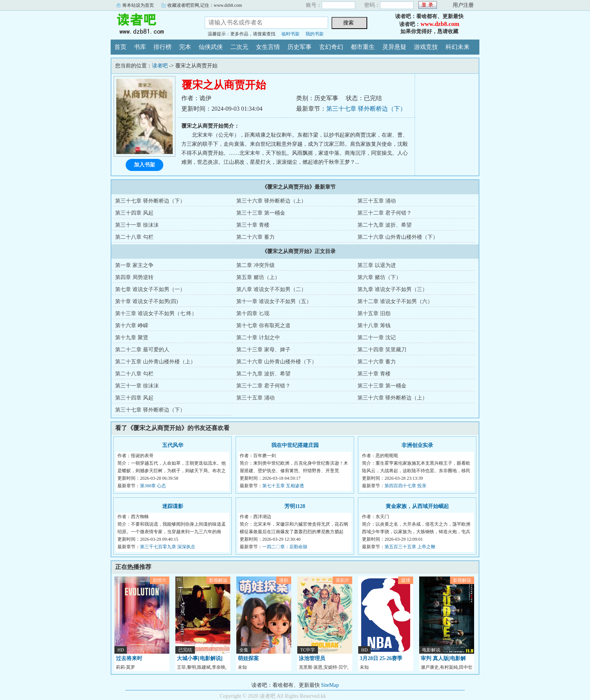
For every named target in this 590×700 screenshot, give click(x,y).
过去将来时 (129, 658)
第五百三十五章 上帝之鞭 (410, 547)
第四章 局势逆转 (134, 277)
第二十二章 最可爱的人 (142, 350)
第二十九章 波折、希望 (385, 225)
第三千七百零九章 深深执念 (168, 547)
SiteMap (330, 685)
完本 (185, 47)
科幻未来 (458, 47)
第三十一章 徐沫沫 (137, 225)
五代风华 (173, 445)
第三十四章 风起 (134, 213)
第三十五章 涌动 (377, 201)
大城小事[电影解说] (200, 658)
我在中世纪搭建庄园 (295, 445)
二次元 (239, 47)
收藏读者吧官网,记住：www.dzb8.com (205, 5)
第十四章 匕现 (253, 313)
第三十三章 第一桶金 (261, 213)
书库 (140, 47)
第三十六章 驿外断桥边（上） (271, 201)
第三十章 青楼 (253, 225)
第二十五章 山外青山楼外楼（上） (155, 362)
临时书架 (290, 34)
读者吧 (152, 24)
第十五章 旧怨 (374, 313)
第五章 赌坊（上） (258, 277)
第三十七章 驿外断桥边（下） (366, 109)
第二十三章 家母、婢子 (263, 350)
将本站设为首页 (138, 5)
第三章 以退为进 (377, 265)
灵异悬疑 (394, 47)
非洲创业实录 (417, 445)
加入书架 (144, 165)
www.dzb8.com (440, 24)
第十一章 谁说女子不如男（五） (274, 301)
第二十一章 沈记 (377, 338)
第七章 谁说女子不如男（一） (150, 289)
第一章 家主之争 (134, 265)
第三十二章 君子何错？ (385, 213)
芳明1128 (295, 506)
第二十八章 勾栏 (134, 237)
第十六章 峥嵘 (132, 326)
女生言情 (268, 47)
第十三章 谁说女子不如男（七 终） (156, 313)
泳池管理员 (312, 658)
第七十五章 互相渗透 (283, 486)
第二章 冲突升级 (255, 265)
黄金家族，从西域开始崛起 (417, 506)
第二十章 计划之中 (258, 338)
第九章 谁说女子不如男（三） (392, 289)
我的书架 (315, 34)
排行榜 (163, 47)
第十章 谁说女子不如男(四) (147, 301)
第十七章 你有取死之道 (263, 326)
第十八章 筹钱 (374, 326)
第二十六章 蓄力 (255, 237)
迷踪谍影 (173, 506)
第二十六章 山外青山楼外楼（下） (398, 237)
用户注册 (463, 5)
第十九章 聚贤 (132, 338)
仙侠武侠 (211, 47)
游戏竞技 (426, 47)
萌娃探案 (248, 658)
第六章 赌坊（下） (379, 277)
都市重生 (363, 47)
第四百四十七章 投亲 (405, 486)
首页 (120, 47)
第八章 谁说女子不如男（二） (271, 289)
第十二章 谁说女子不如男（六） (395, 301)
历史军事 (300, 47)
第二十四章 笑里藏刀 (382, 350)
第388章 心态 (153, 486)
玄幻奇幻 (331, 47)
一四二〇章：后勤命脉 (285, 547)
